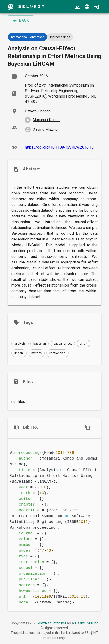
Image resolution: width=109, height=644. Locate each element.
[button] (20, 344)
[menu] (11, 7)
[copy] (88, 427)
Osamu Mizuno (87, 623)
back (20, 20)
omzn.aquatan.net (52, 623)
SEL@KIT (32, 7)
